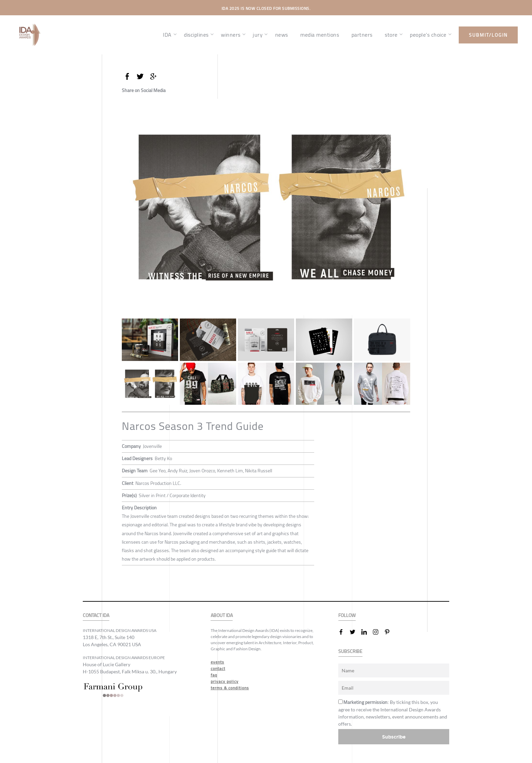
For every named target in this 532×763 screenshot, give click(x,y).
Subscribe (394, 737)
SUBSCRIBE (350, 651)
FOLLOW (347, 615)
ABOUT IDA (222, 615)
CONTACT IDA (96, 615)
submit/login (488, 35)
